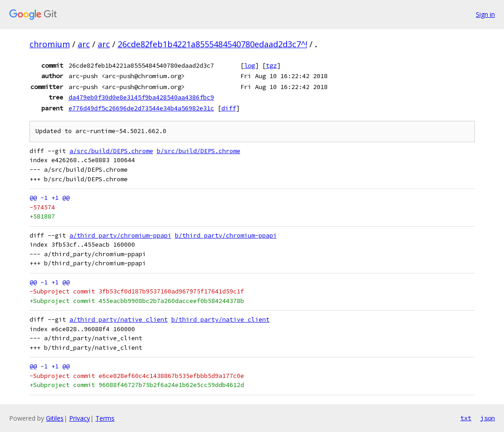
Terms (105, 418)
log (250, 65)
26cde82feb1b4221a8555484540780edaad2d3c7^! (212, 44)
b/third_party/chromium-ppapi (226, 236)
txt (466, 418)
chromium (50, 44)
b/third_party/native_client (220, 320)
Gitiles (55, 418)
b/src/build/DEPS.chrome (199, 151)
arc (84, 44)
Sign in (485, 14)
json (488, 418)
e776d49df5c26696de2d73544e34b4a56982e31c (141, 108)
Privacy (80, 418)
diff (229, 108)
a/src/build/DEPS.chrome (111, 151)
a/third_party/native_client (119, 320)
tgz (271, 65)
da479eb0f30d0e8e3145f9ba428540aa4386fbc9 (141, 97)
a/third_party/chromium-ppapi (120, 236)
